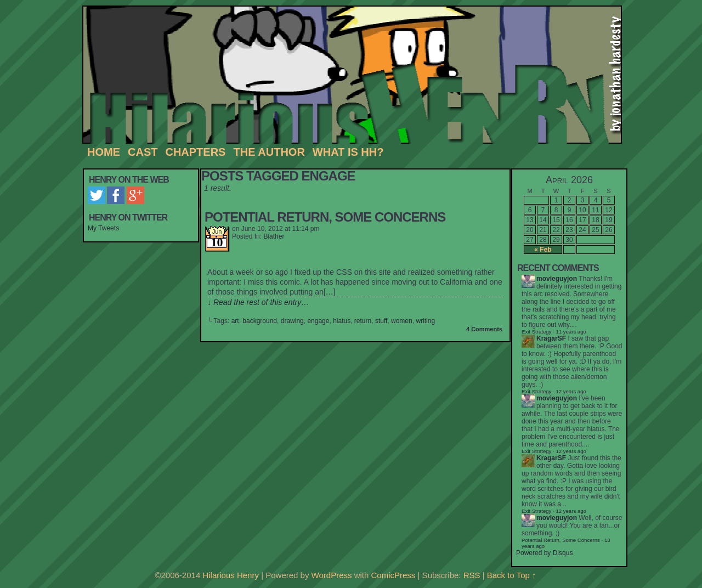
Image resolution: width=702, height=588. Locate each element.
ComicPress (394, 575)
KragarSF (551, 338)
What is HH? (348, 152)
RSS (472, 575)
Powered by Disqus (544, 553)
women (402, 321)
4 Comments (484, 329)
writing (425, 321)
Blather (274, 236)
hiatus (342, 321)
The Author (269, 152)
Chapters (195, 152)
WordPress (332, 575)
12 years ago (571, 391)
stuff (381, 321)
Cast (143, 152)
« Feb (543, 250)
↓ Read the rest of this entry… (258, 302)
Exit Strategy (536, 332)
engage (318, 321)
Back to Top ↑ (512, 575)
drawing (292, 321)
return (363, 321)
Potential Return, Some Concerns (325, 217)
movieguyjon (557, 279)
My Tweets (103, 228)
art (235, 321)
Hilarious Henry (356, 75)
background (260, 321)
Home (104, 152)
